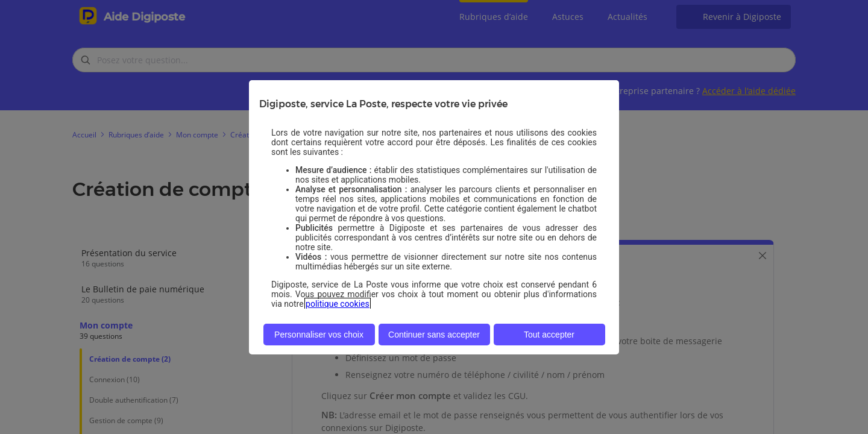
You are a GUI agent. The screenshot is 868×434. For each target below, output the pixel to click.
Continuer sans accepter (434, 335)
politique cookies (338, 304)
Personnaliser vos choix (319, 335)
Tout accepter (549, 335)
